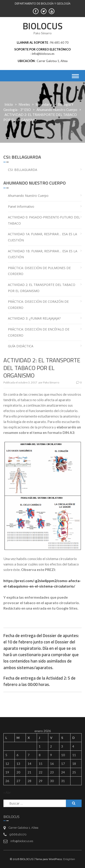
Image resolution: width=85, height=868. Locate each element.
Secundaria (44, 104)
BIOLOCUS (43, 26)
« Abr (7, 792)
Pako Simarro (51, 382)
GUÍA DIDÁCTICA (21, 346)
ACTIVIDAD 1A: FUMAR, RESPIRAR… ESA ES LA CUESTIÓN (42, 237)
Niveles (24, 104)
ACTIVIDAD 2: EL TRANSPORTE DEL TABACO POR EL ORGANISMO (42, 288)
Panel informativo (21, 206)
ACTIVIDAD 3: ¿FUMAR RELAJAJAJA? (34, 318)
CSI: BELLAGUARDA (23, 170)
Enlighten (69, 859)
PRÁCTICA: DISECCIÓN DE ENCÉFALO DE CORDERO (39, 332)
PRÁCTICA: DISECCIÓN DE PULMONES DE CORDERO (39, 271)
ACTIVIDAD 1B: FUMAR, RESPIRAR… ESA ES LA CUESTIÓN (43, 254)
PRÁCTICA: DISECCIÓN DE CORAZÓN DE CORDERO (38, 305)
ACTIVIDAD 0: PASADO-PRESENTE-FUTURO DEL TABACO (44, 220)
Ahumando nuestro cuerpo (57, 110)
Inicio (9, 104)
